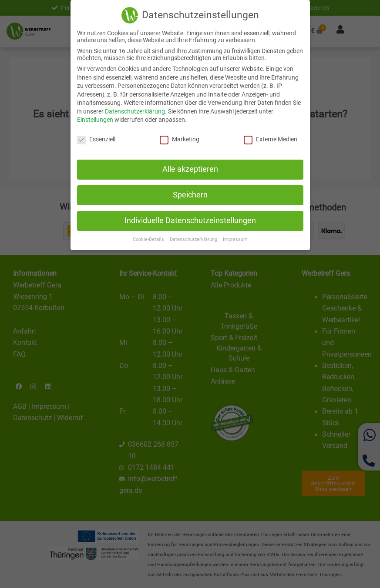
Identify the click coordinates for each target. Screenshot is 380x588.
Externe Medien (271, 139)
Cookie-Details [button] (149, 239)
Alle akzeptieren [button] (190, 169)
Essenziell (96, 139)
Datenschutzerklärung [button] (194, 239)
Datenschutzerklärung (135, 111)
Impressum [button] (235, 239)
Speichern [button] (190, 195)
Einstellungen (95, 120)
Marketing (180, 139)
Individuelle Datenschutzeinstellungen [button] (190, 220)
